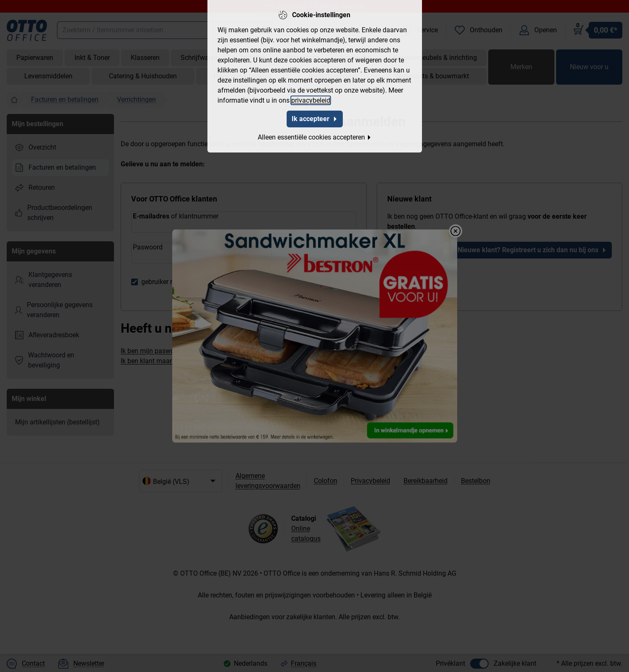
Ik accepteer (315, 119)
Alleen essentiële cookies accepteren (315, 137)
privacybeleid (311, 100)
